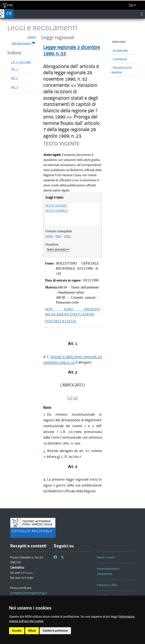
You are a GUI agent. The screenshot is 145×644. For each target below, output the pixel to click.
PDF (59, 236)
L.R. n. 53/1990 (21, 62)
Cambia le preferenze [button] (55, 631)
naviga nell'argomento (24, 40)
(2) (75, 398)
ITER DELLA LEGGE (61, 321)
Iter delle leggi (120, 50)
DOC (67, 236)
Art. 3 (15, 87)
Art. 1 (15, 69)
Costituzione (120, 59)
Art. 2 (15, 78)
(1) (70, 398)
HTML (49, 236)
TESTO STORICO (57, 211)
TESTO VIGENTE (56, 206)
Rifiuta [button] (32, 631)
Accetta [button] (17, 631)
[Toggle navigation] (142, 14)
